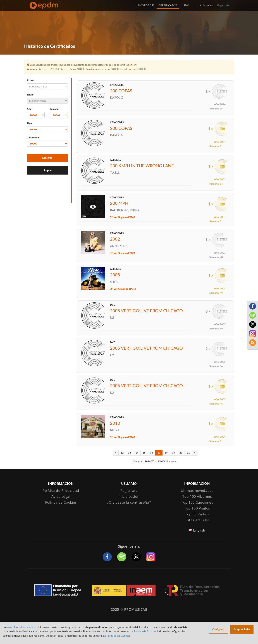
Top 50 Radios (197, 514)
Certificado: (33, 138)
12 (122, 453)
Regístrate (223, 5)
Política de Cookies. (145, 631)
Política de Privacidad (61, 491)
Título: (31, 95)
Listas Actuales (197, 520)
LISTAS (186, 5)
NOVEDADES (146, 5)
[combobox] (47, 86)
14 (137, 453)
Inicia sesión (206, 5)
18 (166, 453)
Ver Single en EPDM (124, 217)
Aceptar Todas (242, 629)
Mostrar (47, 158)
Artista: (31, 80)
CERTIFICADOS (168, 5)
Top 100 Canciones (197, 502)
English (199, 530)
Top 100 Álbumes (197, 496)
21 (188, 453)
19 (174, 453)
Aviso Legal (61, 496)
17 (159, 453)
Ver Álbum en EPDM (125, 289)
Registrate (129, 491)
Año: (30, 109)
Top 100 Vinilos (197, 508)
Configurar (218, 629)
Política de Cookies (61, 502)
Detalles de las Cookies (117, 636)
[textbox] (46, 86)
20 (181, 453)
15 (144, 453)
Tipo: (30, 123)
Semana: (55, 109)
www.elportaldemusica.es (21, 627)
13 (130, 453)
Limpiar (47, 170)
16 (152, 453)
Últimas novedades (197, 491)
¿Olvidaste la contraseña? (129, 502)
